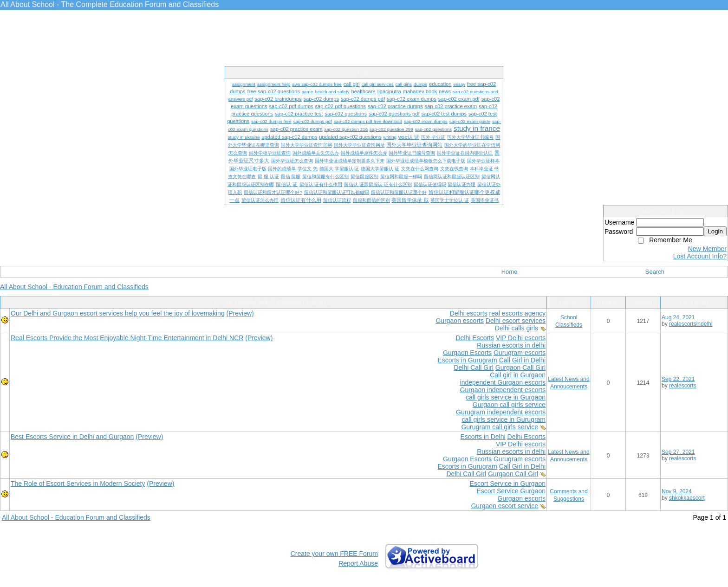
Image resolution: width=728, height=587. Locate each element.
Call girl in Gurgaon (518, 375)
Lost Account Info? (700, 256)
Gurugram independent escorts (501, 412)
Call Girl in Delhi (522, 360)
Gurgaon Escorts (467, 353)
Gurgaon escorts (460, 321)
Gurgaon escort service (504, 506)
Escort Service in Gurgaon (508, 484)
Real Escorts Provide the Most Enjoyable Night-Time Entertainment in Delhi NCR (127, 338)
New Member (707, 249)
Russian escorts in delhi (511, 345)
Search (655, 272)
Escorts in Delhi (483, 437)
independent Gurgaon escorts (503, 382)
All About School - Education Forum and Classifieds (74, 287)
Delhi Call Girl (474, 368)
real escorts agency (517, 313)
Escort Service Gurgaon (511, 491)
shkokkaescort (687, 498)
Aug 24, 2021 (678, 317)
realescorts (683, 386)
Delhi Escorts (475, 338)
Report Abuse (358, 563)
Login (715, 231)
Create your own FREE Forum (334, 554)
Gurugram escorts (520, 353)
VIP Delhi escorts (521, 338)
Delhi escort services (516, 321)
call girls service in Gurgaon (506, 397)
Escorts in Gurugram (467, 360)
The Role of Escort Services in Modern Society (78, 484)
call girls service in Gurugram (504, 419)
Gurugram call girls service (500, 427)
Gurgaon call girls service (509, 405)
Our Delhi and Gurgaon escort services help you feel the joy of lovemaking (118, 313)
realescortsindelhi (691, 324)
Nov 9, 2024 (677, 491)
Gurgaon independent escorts (503, 390)
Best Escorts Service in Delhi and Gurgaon (72, 437)
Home (510, 272)
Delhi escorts (469, 313)
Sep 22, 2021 (678, 379)
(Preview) (240, 313)
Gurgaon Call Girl (520, 368)
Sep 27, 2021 (678, 452)
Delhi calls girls (517, 328)
